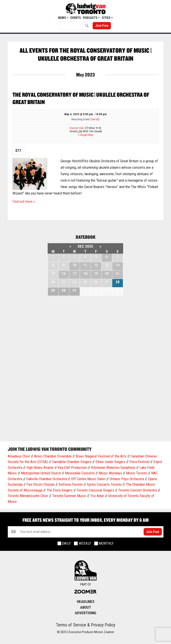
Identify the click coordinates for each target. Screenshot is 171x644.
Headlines (86, 602)
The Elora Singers (60, 490)
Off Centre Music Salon (88, 479)
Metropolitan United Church (41, 473)
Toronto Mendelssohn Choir (28, 496)
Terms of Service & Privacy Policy (85, 625)
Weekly (85, 543)
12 (96, 265)
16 (64, 273)
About (86, 607)
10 (75, 265)
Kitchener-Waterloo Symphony (113, 467)
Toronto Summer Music (69, 496)
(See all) (95, 119)
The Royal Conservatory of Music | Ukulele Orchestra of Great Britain (81, 98)
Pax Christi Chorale (41, 484)
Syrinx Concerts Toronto (104, 484)
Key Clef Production (72, 467)
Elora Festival (139, 462)
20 (107, 273)
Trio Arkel (97, 496)
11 (85, 265)
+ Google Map (85, 135)
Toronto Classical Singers (95, 490)
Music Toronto (137, 473)
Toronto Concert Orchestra (138, 490)
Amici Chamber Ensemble (53, 456)
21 (118, 273)
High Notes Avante (40, 467)
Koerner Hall (77, 128)
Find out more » (24, 201)
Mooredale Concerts (80, 473)
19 (96, 273)
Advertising (85, 613)
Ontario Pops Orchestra (127, 479)
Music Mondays (110, 473)
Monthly (106, 543)
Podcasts (90, 18)
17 (75, 273)
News (62, 18)
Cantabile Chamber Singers (72, 462)
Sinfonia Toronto (71, 484)
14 (118, 265)
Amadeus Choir (19, 456)
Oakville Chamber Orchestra (47, 479)
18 (85, 273)
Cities (106, 18)
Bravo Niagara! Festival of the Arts (101, 456)
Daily (66, 543)
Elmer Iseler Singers (110, 462)
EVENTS (76, 18)
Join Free (102, 26)
